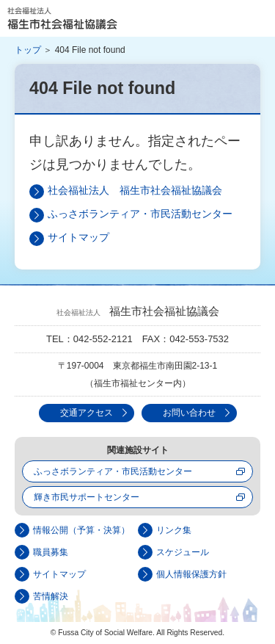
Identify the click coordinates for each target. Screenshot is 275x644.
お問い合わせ (189, 413)
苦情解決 (51, 596)
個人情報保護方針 (191, 574)
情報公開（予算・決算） (81, 530)
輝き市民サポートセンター (87, 497)
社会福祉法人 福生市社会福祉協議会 (62, 18)
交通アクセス (87, 413)
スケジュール (183, 552)
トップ (28, 50)
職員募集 (51, 552)
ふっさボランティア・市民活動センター (140, 214)
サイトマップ (78, 237)
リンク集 (174, 530)
